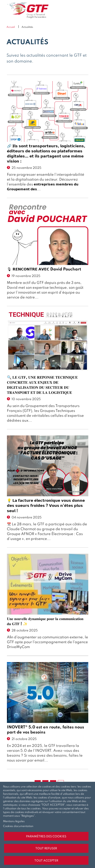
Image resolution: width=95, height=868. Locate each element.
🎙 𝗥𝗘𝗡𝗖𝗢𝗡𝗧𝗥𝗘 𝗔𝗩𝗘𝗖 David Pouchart (44, 269)
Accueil (11, 27)
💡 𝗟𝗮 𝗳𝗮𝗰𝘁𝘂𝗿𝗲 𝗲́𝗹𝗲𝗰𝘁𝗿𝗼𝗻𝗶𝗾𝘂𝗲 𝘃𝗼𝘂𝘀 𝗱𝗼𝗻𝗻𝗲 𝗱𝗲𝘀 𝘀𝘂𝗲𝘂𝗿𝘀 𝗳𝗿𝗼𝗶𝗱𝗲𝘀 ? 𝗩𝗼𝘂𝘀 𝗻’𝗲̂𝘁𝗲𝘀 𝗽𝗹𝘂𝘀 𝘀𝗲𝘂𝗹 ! (46, 506)
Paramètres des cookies (46, 837)
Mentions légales (14, 821)
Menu (85, 10)
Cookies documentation (18, 826)
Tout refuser (46, 849)
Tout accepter (46, 861)
